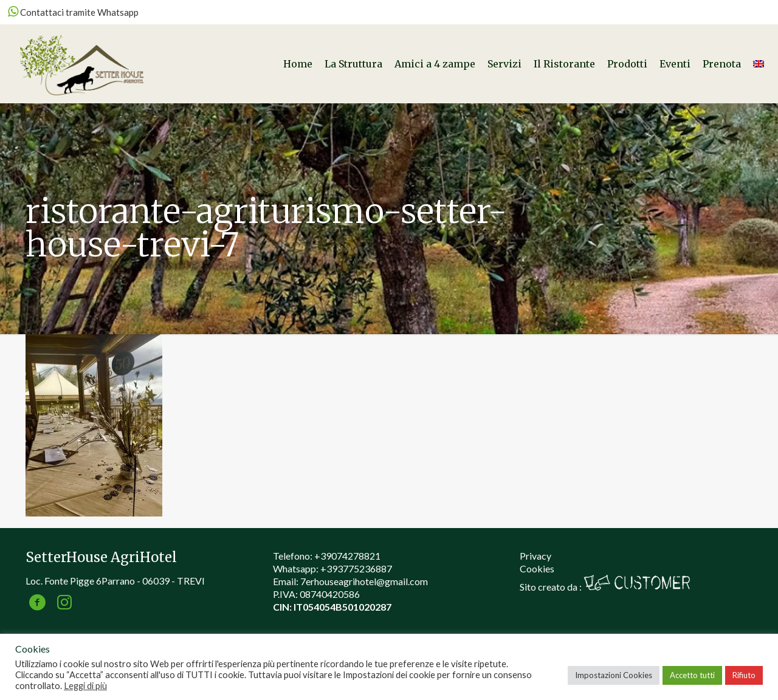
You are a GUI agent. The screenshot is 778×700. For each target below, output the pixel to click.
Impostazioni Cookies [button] (614, 675)
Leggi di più (85, 686)
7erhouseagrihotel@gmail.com (364, 581)
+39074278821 (347, 556)
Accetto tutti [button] (692, 675)
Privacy (535, 556)
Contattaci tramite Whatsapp (73, 12)
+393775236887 (356, 568)
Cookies (537, 568)
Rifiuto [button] (744, 675)
